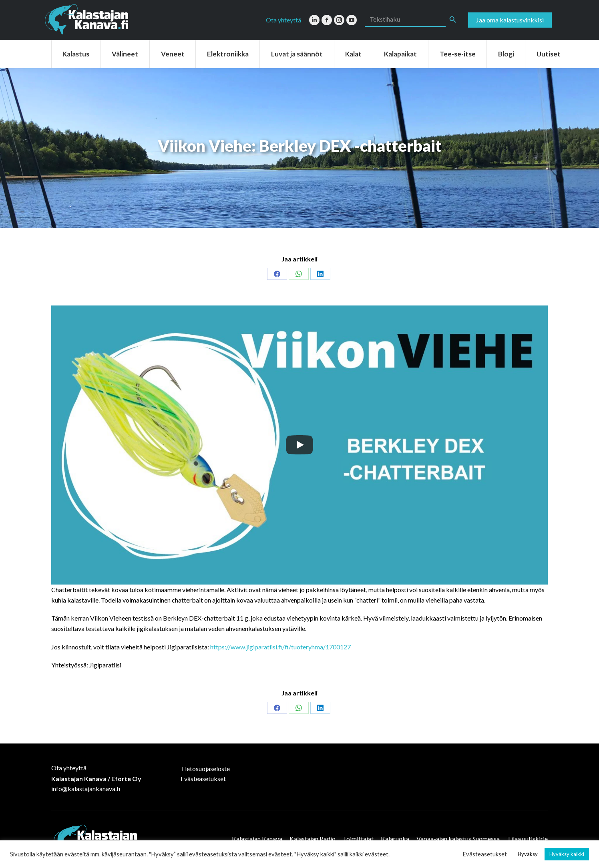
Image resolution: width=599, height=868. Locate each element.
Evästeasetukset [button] (485, 854)
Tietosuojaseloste (205, 769)
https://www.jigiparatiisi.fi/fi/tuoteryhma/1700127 (280, 647)
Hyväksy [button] (528, 854)
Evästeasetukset (203, 779)
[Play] (299, 445)
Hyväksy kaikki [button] (567, 854)
